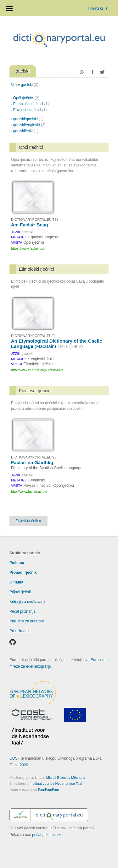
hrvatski (98, 8)
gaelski (27, 85)
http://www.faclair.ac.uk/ (29, 491)
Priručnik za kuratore (27, 621)
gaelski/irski (26, 131)
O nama (16, 582)
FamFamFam (48, 789)
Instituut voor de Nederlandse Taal (56, 784)
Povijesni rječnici (30, 110)
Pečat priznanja (22, 611)
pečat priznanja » (46, 835)
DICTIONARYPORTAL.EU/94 (34, 336)
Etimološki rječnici (31, 104)
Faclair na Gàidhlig (32, 462)
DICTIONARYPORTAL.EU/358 (35, 220)
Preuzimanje (20, 631)
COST (15, 758)
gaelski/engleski (29, 125)
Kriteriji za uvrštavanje (28, 602)
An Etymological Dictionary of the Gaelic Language (56, 344)
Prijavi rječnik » (28, 521)
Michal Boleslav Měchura (65, 778)
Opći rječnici (26, 98)
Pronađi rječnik (23, 572)
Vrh (14, 85)
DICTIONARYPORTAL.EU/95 (34, 457)
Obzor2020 (19, 765)
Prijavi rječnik (21, 592)
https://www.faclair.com (29, 248)
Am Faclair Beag (30, 225)
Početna (17, 563)
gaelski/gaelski (28, 119)
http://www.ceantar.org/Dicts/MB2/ (37, 370)
